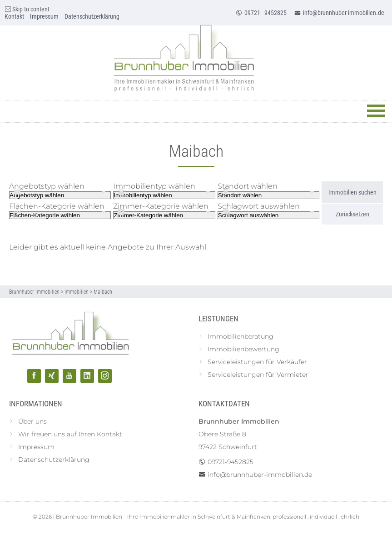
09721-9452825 (231, 462)
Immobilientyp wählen (154, 186)
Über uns (32, 421)
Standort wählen (248, 186)
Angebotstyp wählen (47, 186)
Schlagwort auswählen (259, 206)
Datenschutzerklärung (92, 16)
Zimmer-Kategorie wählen (161, 206)
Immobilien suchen (352, 192)
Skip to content (27, 9)
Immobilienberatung (241, 336)
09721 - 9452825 (261, 13)
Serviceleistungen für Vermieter (258, 375)
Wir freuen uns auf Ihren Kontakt (70, 434)
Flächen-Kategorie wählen (57, 206)
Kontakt (14, 16)
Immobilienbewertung (243, 349)
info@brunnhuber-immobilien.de (339, 13)
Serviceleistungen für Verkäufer (257, 362)
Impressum (44, 16)
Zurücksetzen (352, 214)
